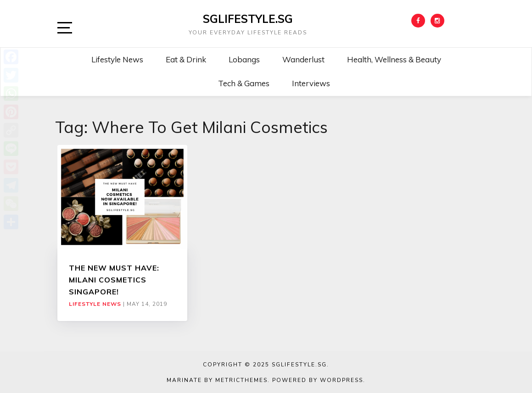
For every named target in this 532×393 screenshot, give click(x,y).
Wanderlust (303, 59)
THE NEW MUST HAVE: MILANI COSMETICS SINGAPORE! (114, 280)
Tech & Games (244, 83)
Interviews (311, 83)
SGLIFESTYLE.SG (248, 19)
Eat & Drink (186, 59)
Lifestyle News (117, 59)
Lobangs (244, 59)
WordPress (342, 380)
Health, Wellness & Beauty (394, 59)
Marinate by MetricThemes (217, 380)
